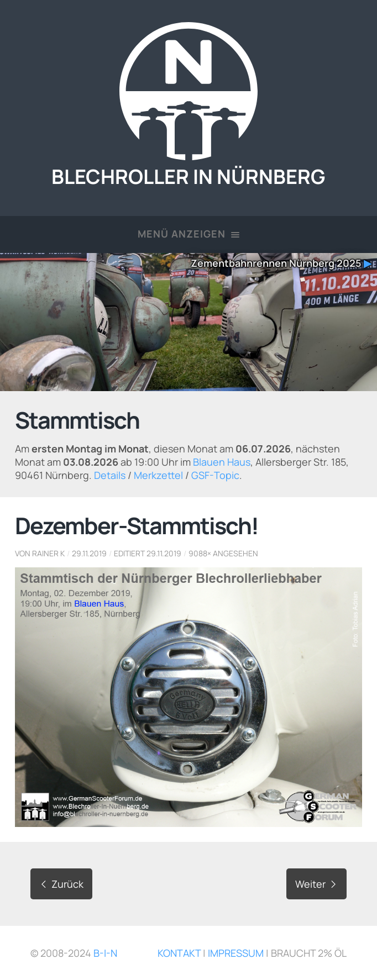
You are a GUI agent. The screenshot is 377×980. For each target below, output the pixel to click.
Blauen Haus (222, 462)
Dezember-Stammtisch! (137, 525)
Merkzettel (158, 475)
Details (110, 475)
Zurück (61, 884)
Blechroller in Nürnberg (188, 165)
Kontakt (179, 953)
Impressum (236, 953)
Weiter (316, 884)
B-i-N (105, 953)
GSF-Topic (215, 475)
